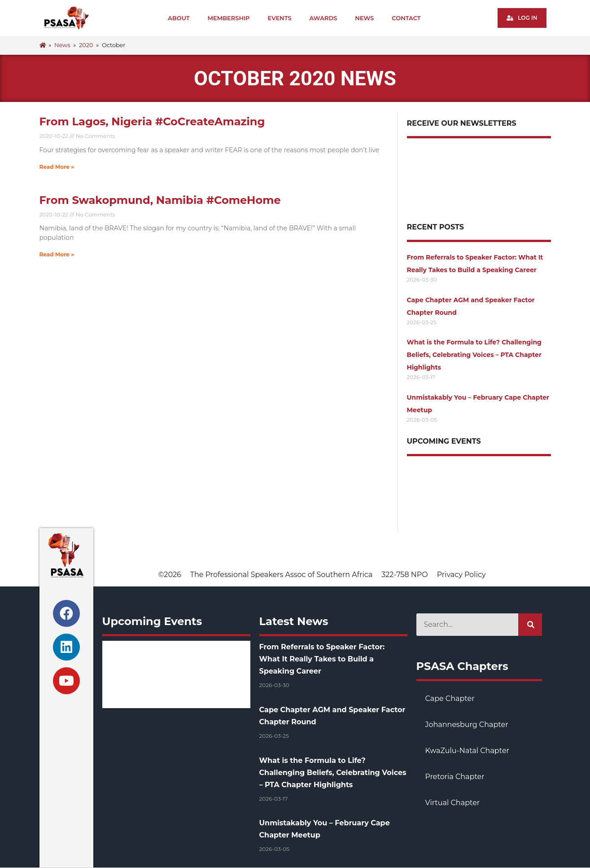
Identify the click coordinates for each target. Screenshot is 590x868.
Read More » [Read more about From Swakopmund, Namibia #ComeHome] (57, 254)
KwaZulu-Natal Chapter (467, 751)
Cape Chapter (450, 698)
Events (280, 18)
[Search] (530, 625)
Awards (323, 18)
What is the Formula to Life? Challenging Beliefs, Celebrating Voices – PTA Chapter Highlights (474, 355)
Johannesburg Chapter (467, 725)
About (179, 18)
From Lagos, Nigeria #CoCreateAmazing (152, 121)
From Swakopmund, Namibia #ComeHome (160, 200)
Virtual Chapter (453, 803)
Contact (406, 18)
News (364, 18)
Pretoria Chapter (455, 777)
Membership (229, 18)
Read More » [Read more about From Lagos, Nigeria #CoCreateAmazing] (57, 167)
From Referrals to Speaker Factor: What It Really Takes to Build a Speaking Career (322, 659)
